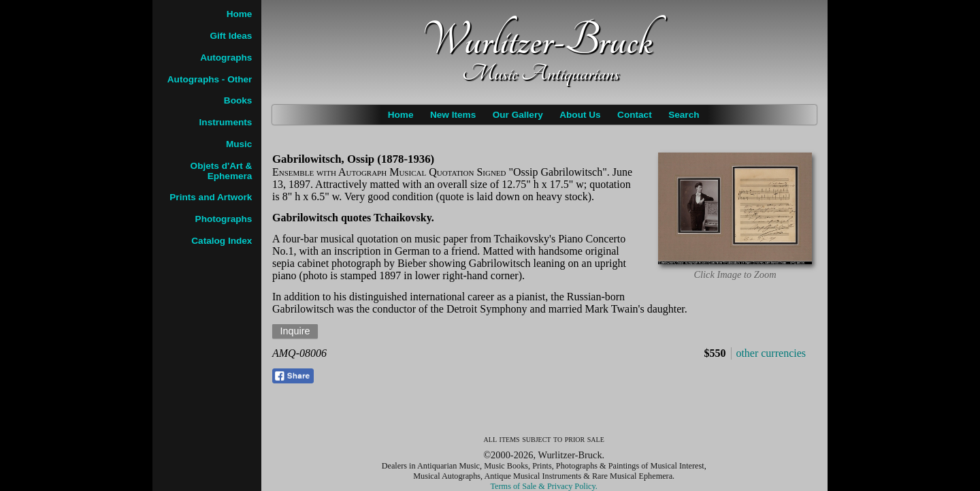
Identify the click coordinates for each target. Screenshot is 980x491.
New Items (453, 115)
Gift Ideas (231, 36)
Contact (635, 115)
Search (684, 115)
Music (239, 144)
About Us (580, 115)
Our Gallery (518, 115)
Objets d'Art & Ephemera (222, 171)
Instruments (226, 122)
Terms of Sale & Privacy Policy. (544, 486)
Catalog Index (222, 241)
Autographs (226, 58)
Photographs (224, 219)
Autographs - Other (210, 79)
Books (238, 100)
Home (401, 115)
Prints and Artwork (211, 197)
